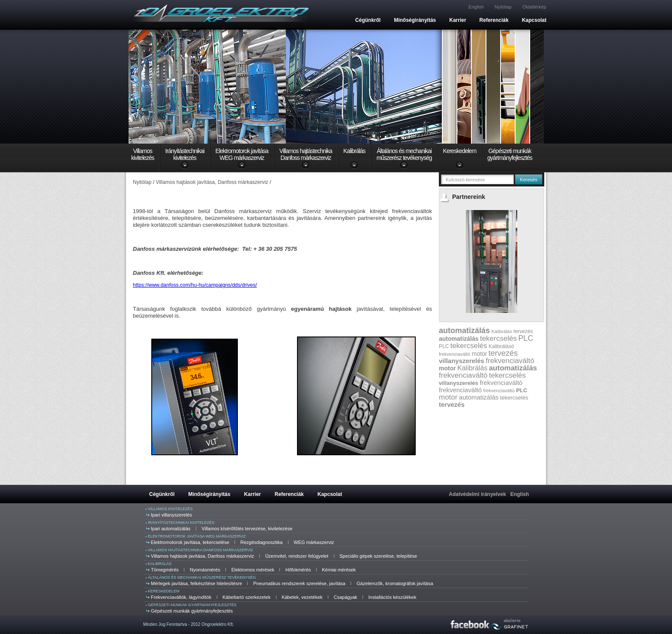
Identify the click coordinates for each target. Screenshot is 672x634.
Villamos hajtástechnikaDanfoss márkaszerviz (306, 154)
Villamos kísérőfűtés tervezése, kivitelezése (247, 529)
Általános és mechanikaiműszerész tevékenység (404, 154)
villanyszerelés (462, 361)
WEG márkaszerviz (314, 542)
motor (480, 354)
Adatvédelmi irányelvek (477, 494)
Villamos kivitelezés (170, 509)
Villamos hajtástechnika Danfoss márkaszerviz (200, 550)
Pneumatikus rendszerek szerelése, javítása (299, 583)
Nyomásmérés (205, 570)
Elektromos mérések (253, 570)
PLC (526, 338)
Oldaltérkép (534, 7)
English (476, 7)
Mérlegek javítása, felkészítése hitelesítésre (196, 583)
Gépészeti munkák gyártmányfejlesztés (192, 605)
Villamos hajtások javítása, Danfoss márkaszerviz (202, 556)
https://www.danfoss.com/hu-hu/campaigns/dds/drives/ (195, 285)
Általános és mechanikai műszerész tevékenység (202, 577)
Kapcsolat (534, 20)
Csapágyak (346, 597)
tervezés (523, 331)
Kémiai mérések (339, 570)
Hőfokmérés (298, 570)
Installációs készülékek (393, 597)
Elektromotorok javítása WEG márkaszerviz (197, 536)
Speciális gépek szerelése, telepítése (378, 556)
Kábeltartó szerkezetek (246, 597)
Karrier (457, 20)
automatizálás (464, 331)
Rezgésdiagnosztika (261, 542)
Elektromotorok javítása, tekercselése (190, 542)
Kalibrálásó (501, 346)
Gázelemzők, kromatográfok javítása (395, 583)
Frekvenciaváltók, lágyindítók (181, 597)
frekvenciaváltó (454, 354)
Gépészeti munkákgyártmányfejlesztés (510, 154)
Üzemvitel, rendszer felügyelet (297, 556)
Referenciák (494, 20)
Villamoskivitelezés (143, 154)
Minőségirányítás (415, 20)
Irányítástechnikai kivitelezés (181, 523)
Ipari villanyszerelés (171, 515)
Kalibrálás (354, 151)
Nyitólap (503, 7)
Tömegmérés (165, 570)
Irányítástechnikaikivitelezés (185, 154)
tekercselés (498, 338)
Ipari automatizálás (171, 529)
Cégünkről (368, 20)
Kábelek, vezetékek (302, 597)
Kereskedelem (460, 151)
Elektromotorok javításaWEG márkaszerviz (242, 154)
